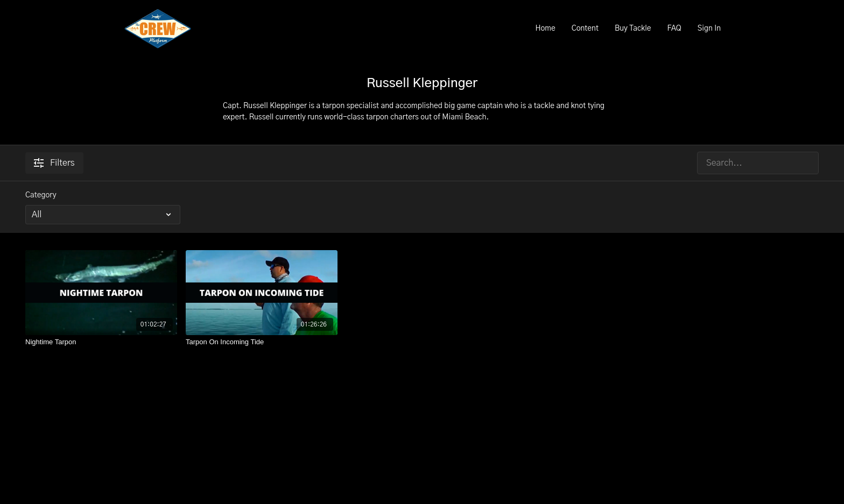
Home (545, 29)
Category (41, 195)
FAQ (674, 29)
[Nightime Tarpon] (101, 342)
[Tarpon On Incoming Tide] (262, 342)
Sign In (709, 29)
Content (585, 29)
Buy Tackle (633, 29)
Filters (54, 163)
